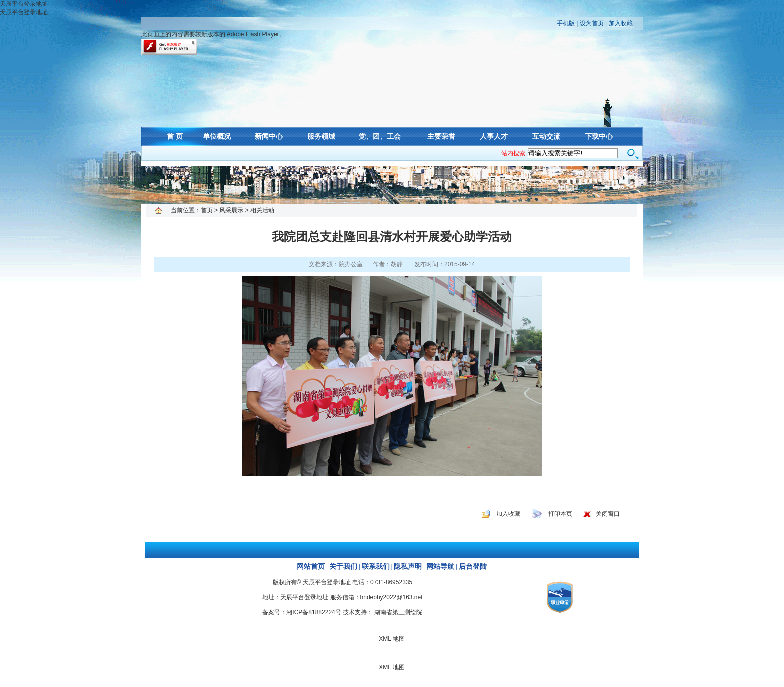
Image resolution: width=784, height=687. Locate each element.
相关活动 (262, 210)
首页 (207, 210)
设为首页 (592, 23)
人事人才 (494, 136)
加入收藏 (621, 23)
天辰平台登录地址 (24, 4)
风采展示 (231, 210)
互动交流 (546, 136)
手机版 (566, 23)
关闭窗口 (608, 514)
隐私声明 (408, 567)
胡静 (397, 264)
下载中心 (599, 136)
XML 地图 (392, 185)
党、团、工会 (380, 136)
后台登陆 (473, 567)
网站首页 (311, 567)
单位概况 (217, 136)
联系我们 (376, 567)
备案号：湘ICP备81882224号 (302, 612)
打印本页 (560, 514)
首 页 (175, 136)
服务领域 (321, 136)
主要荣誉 (441, 136)
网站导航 (440, 567)
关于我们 (343, 567)
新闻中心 (269, 136)
